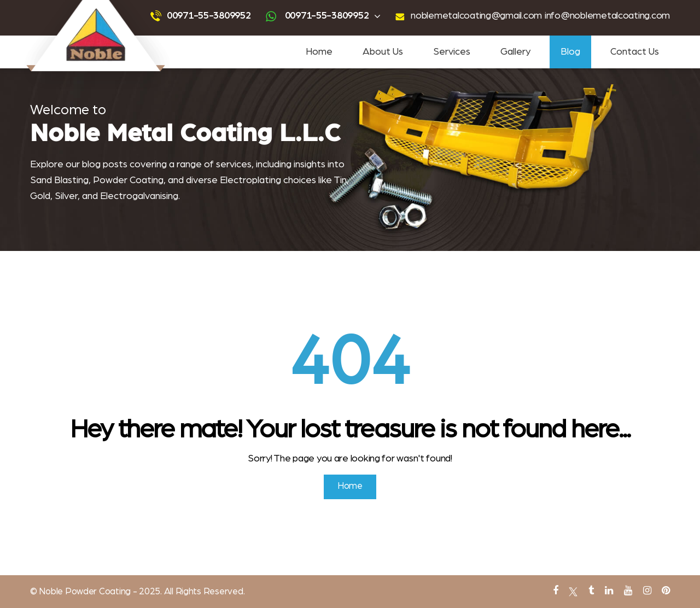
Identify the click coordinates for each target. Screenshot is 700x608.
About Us (383, 52)
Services (452, 52)
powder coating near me (435, 6)
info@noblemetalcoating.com (607, 16)
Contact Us (635, 52)
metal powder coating (471, 600)
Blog (570, 52)
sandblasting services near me (358, 6)
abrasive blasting (260, 600)
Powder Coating (176, 6)
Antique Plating (375, 600)
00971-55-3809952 (209, 16)
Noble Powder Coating (84, 591)
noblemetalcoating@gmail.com (476, 16)
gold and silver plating (319, 600)
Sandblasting (221, 6)
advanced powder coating (279, 6)
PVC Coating (419, 600)
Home (319, 52)
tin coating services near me (509, 6)
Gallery (515, 52)
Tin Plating (215, 600)
